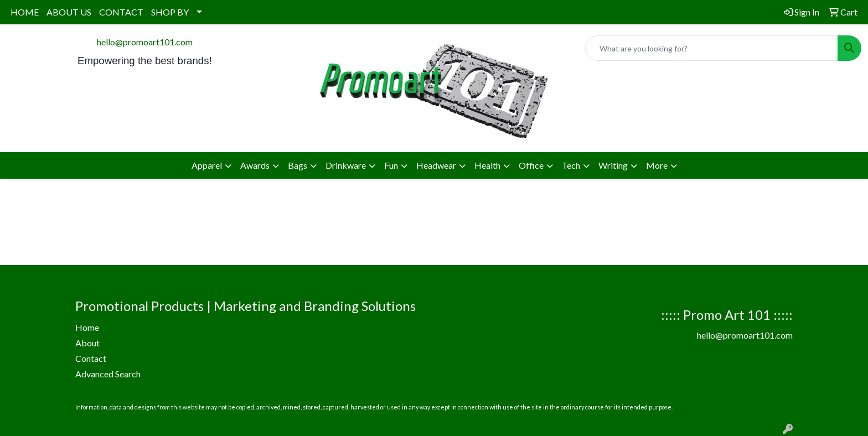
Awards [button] (255, 165)
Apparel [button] (207, 165)
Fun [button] (391, 165)
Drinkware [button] (346, 165)
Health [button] (487, 165)
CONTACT (121, 12)
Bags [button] (298, 165)
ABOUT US (69, 12)
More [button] (657, 165)
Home (87, 327)
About (87, 343)
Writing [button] (613, 165)
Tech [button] (571, 165)
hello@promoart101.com (145, 42)
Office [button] (531, 165)
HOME (25, 12)
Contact (91, 358)
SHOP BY (170, 12)
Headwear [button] (436, 165)
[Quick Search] (712, 48)
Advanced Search (108, 374)
